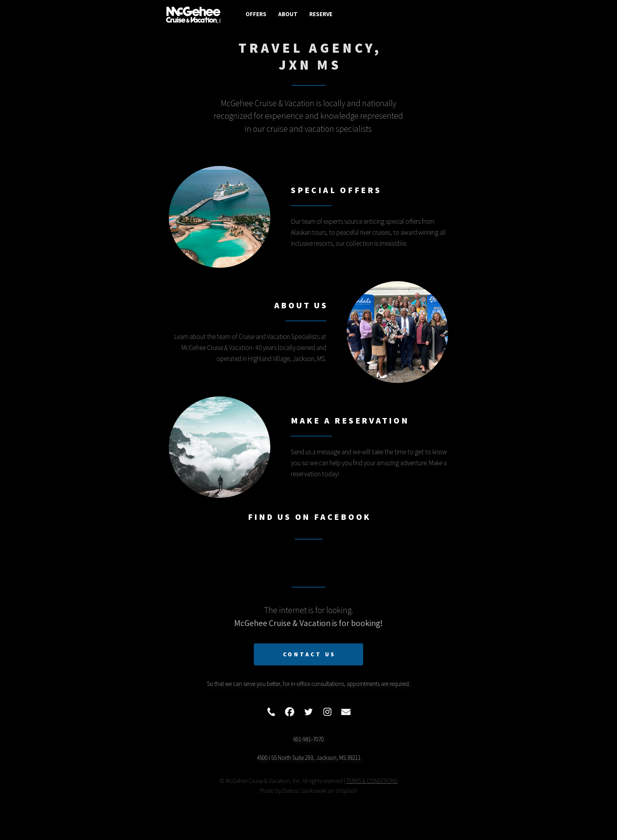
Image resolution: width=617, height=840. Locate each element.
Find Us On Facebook (310, 517)
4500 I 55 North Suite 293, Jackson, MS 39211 (309, 758)
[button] (271, 712)
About (288, 14)
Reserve (321, 14)
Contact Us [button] (310, 654)
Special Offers (336, 190)
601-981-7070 (308, 739)
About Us (301, 305)
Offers (256, 14)
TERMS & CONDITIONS (372, 781)
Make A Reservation (350, 421)
